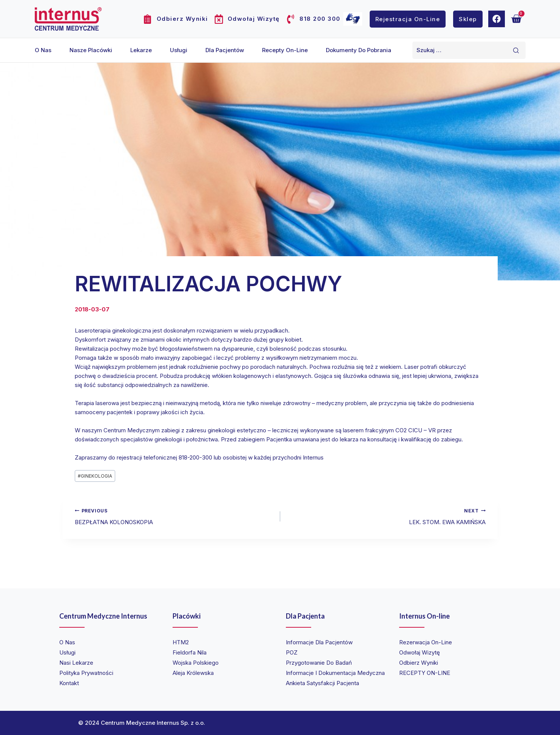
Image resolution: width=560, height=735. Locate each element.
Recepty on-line (285, 50)
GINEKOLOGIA (95, 476)
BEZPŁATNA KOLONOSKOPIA (175, 516)
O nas (43, 50)
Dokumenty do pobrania (359, 50)
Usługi (179, 50)
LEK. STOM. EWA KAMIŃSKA (386, 516)
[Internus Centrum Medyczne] (68, 19)
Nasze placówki (91, 50)
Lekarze (141, 50)
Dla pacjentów (225, 50)
